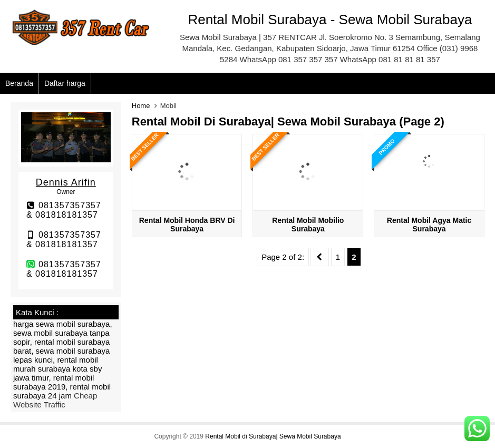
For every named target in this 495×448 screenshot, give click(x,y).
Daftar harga (65, 83)
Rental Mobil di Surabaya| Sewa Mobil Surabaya (273, 436)
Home (141, 106)
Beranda (19, 83)
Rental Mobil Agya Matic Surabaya (429, 225)
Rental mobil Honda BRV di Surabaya (187, 225)
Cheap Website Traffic (55, 400)
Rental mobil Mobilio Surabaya (308, 225)
